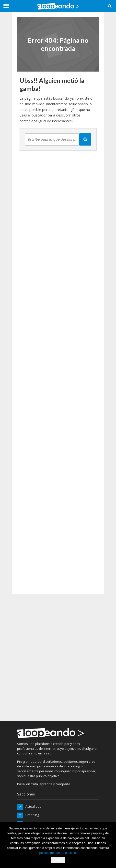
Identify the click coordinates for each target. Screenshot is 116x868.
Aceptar (58, 860)
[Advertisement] (58, 656)
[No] (110, 845)
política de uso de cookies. (58, 853)
